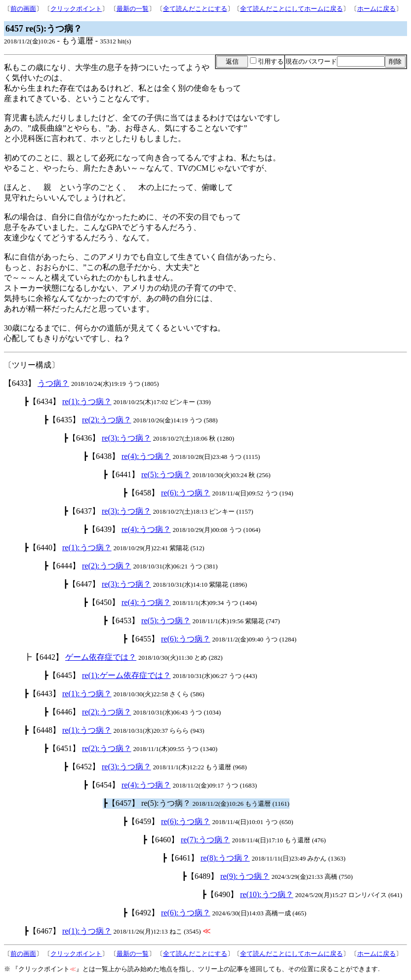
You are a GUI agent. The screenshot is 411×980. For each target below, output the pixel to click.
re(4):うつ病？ (146, 456)
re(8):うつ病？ (225, 858)
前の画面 (23, 9)
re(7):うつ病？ (205, 840)
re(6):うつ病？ (186, 493)
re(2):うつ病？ (107, 420)
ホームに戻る (376, 9)
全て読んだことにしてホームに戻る (291, 9)
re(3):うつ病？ (126, 438)
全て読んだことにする (195, 9)
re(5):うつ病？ (166, 474)
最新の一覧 (133, 9)
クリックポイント (76, 9)
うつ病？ (53, 383)
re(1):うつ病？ (87, 401)
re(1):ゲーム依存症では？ (126, 675)
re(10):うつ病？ (267, 894)
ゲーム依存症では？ (101, 657)
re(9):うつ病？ (245, 876)
